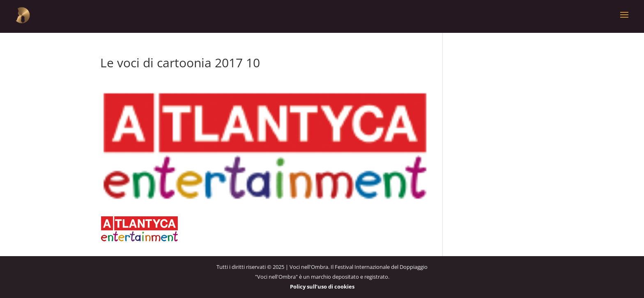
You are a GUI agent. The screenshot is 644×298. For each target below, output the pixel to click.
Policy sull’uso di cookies (322, 287)
